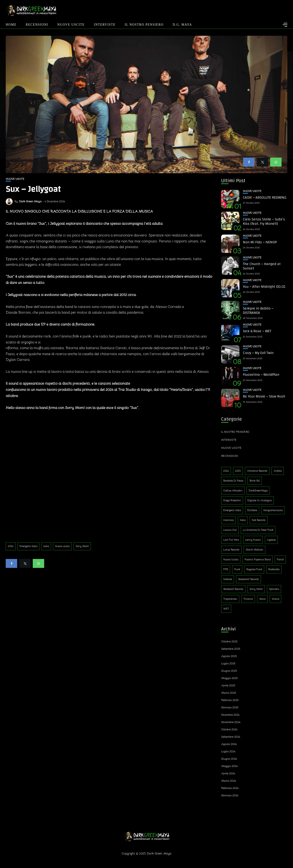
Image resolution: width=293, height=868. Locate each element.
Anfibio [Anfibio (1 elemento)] (278, 471)
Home (11, 25)
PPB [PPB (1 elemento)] (226, 569)
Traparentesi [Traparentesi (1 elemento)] (230, 599)
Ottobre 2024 (229, 729)
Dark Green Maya (30, 201)
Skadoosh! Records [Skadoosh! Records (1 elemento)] (248, 579)
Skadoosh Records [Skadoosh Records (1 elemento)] (233, 589)
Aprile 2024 (228, 773)
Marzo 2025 (229, 693)
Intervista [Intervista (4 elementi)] (228, 520)
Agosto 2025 (229, 656)
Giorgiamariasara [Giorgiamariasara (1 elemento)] (273, 510)
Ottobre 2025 (229, 641)
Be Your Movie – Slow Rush (264, 396)
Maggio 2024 (229, 766)
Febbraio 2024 (230, 788)
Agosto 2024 (229, 744)
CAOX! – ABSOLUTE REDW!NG (265, 197)
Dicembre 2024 (230, 715)
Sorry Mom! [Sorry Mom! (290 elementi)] (256, 589)
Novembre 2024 (231, 722)
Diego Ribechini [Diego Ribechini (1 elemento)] (232, 500)
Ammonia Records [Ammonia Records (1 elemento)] (257, 471)
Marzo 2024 (229, 781)
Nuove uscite (71, 25)
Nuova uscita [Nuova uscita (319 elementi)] (231, 559)
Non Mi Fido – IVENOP (260, 242)
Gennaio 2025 (230, 707)
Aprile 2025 (228, 685)
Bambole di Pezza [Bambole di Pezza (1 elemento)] (233, 481)
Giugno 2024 (229, 759)
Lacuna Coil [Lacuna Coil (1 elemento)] (230, 530)
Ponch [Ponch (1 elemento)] (280, 559)
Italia (46, 546)
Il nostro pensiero (144, 25)
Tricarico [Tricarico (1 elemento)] (248, 599)
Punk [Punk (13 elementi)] (237, 569)
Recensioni (37, 25)
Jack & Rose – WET (257, 331)
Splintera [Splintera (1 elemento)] (274, 589)
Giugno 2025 (229, 671)
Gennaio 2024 (230, 795)
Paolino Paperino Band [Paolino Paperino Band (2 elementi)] (258, 559)
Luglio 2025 (228, 663)
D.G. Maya (182, 25)
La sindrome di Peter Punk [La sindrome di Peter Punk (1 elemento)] (258, 530)
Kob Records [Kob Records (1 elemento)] (259, 520)
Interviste (105, 25)
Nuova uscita (62, 546)
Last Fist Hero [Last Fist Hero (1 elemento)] (231, 540)
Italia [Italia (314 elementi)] (243, 520)
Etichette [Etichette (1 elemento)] (252, 510)
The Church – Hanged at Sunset (262, 266)
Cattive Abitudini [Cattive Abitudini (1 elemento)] (233, 490)
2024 (11, 546)
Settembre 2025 (231, 649)
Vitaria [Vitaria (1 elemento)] (275, 599)
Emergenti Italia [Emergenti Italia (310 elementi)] (232, 510)
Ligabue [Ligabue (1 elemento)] (271, 540)
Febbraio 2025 (230, 700)
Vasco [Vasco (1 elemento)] (262, 599)
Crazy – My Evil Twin (258, 353)
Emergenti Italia (28, 546)
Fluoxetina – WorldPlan (261, 375)
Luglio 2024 (228, 751)
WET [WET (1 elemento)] (226, 609)
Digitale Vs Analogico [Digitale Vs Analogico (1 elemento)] (259, 500)
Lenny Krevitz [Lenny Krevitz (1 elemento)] (253, 540)
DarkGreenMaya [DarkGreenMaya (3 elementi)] (258, 490)
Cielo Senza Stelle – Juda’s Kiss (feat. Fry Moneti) (264, 221)
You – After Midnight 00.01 (264, 287)
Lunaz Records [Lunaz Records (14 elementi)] (231, 550)
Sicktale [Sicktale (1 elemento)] (228, 579)
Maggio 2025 (229, 678)
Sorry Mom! (82, 546)
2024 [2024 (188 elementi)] (226, 471)
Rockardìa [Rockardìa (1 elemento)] (274, 569)
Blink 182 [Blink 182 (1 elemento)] (255, 481)
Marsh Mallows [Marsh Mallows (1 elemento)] (254, 550)
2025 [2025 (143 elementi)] (238, 471)
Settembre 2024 (231, 737)
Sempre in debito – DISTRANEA (258, 311)
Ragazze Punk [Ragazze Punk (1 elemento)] (254, 569)
